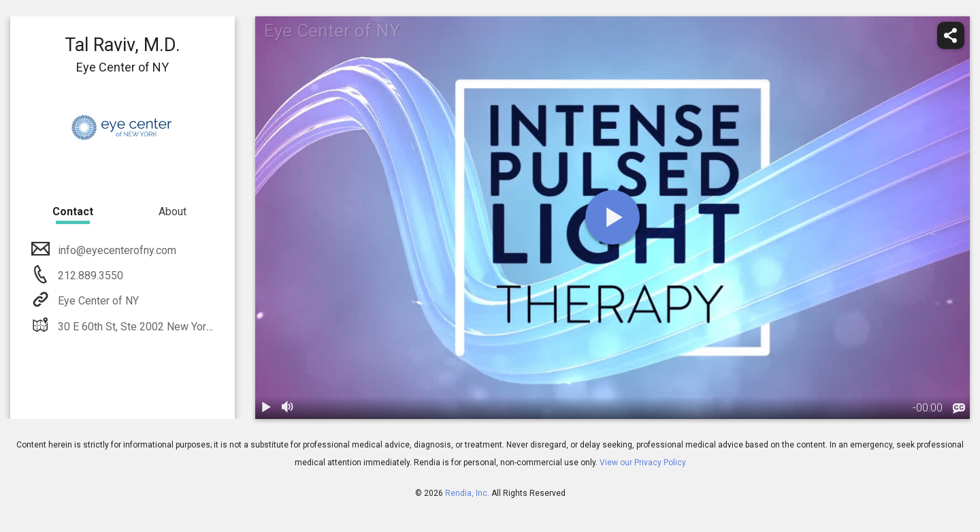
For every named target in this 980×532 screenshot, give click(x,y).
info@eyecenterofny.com (116, 250)
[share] (951, 35)
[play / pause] (266, 408)
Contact (73, 212)
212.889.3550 (89, 276)
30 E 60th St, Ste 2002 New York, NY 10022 (159, 327)
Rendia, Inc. (467, 493)
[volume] (288, 408)
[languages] (959, 409)
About (173, 212)
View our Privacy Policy (643, 463)
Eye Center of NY (97, 301)
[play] (612, 217)
